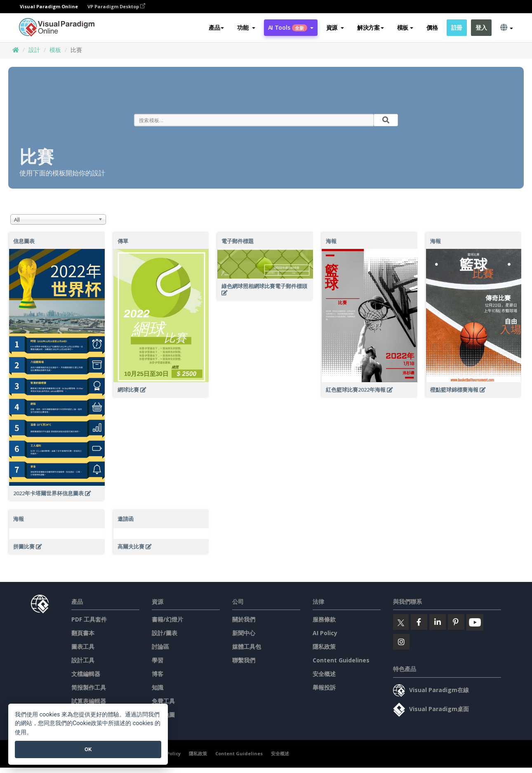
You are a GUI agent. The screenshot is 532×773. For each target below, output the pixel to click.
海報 (331, 241)
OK (88, 749)
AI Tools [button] (291, 27)
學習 (158, 660)
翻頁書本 (83, 633)
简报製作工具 (89, 687)
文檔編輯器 (86, 674)
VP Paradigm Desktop (116, 6)
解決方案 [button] (371, 27)
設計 (34, 50)
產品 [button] (216, 27)
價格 (432, 27)
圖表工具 (83, 647)
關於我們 (244, 619)
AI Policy (325, 633)
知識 (158, 687)
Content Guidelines (341, 660)
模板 (55, 50)
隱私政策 (324, 647)
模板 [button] (405, 27)
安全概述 (324, 674)
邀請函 (126, 519)
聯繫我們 (244, 660)
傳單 (123, 241)
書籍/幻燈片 (167, 619)
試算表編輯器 (89, 701)
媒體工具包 (247, 647)
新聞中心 (244, 633)
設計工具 (83, 660)
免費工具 (163, 701)
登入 (481, 27)
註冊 (457, 27)
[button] (246, 28)
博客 (158, 674)
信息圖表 (24, 241)
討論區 (160, 647)
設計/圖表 (165, 633)
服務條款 (324, 619)
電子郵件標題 (238, 241)
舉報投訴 (324, 687)
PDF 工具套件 (89, 619)
